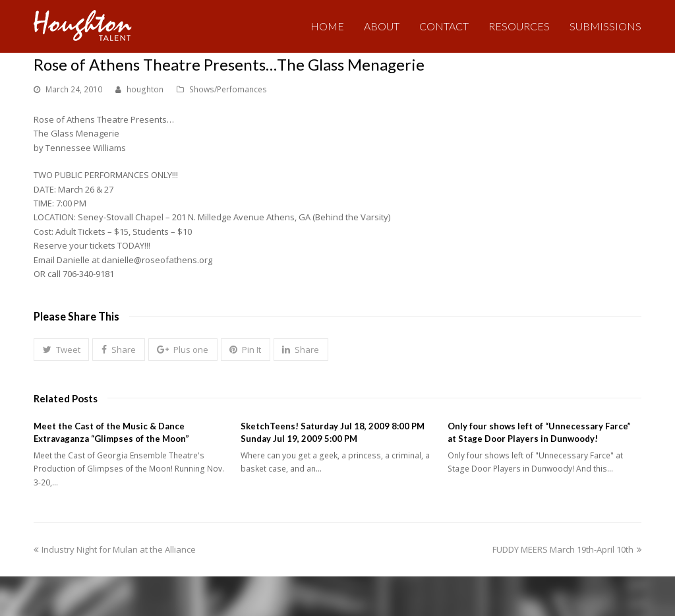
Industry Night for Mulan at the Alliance (115, 549)
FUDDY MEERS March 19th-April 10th (567, 549)
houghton (145, 89)
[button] (61, 350)
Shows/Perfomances (228, 89)
